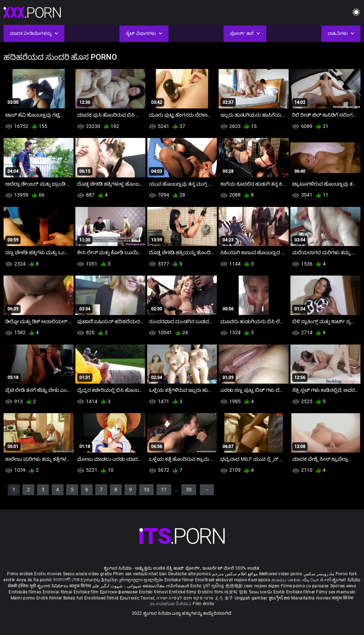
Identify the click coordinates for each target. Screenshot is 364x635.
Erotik (280, 592)
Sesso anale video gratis (87, 574)
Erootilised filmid (102, 598)
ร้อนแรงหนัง (261, 592)
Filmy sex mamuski (336, 592)
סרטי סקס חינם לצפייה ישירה (185, 598)
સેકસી (326, 580)
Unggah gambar (252, 598)
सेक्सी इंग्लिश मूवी (22, 586)
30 (189, 490)
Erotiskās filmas (25, 592)
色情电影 (235, 586)
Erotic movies (48, 574)
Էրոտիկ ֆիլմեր (100, 580)
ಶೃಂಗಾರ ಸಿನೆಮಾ (346, 580)
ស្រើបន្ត (218, 586)
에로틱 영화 (236, 592)
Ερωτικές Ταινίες (138, 598)
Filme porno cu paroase (305, 586)
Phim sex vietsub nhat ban (140, 574)
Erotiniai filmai (58, 592)
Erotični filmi (211, 592)
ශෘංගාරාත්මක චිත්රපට (171, 604)
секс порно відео (262, 586)
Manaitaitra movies (311, 598)
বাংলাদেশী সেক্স (66, 580)
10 (146, 490)
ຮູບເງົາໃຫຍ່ (280, 598)
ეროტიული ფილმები (142, 580)
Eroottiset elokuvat (215, 580)
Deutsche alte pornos (189, 574)
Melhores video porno (281, 574)
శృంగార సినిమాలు (53, 586)
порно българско (252, 580)
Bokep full (73, 598)
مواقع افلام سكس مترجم (235, 574)
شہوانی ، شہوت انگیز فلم (117, 586)
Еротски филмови (119, 592)
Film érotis (203, 604)
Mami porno (23, 598)
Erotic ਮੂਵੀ (201, 586)
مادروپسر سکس (319, 574)
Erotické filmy (183, 592)
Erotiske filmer (301, 592)
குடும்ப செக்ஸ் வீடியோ (295, 580)
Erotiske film (87, 592)
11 (164, 490)
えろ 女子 (224, 598)
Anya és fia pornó (34, 580)
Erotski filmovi (154, 592)
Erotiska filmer (180, 580)
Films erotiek (20, 574)
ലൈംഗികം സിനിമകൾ (166, 586)
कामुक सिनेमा (81, 586)
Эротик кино (343, 586)
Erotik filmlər (50, 598)
